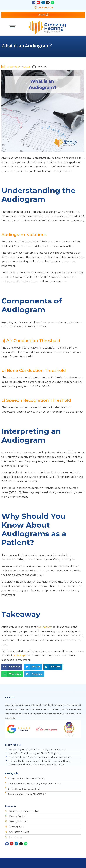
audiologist (20, 656)
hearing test (44, 627)
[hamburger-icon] (12, 27)
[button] (12, 667)
